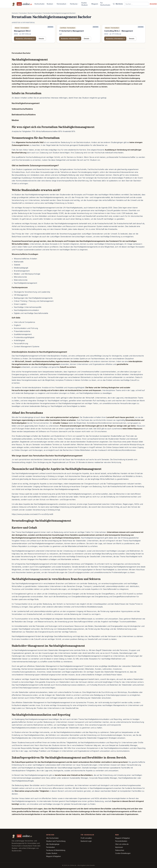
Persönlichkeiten (121, 841)
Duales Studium (85, 4)
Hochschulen (39, 4)
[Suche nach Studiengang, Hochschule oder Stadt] (136, 4)
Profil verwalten (86, 838)
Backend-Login (86, 841)
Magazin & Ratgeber (54, 856)
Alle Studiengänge (53, 844)
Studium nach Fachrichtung (56, 841)
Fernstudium (62, 4)
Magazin (95, 4)
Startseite (15, 13)
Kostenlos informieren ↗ (25, 39)
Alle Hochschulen (52, 838)
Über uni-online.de (122, 844)
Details (41, 39)
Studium (51, 4)
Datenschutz (120, 850)
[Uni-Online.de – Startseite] (22, 4)
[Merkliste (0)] (118, 4)
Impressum (119, 847)
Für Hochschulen (105, 4)
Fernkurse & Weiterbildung (56, 850)
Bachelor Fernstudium (35, 13)
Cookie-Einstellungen (123, 853)
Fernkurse (75, 4)
